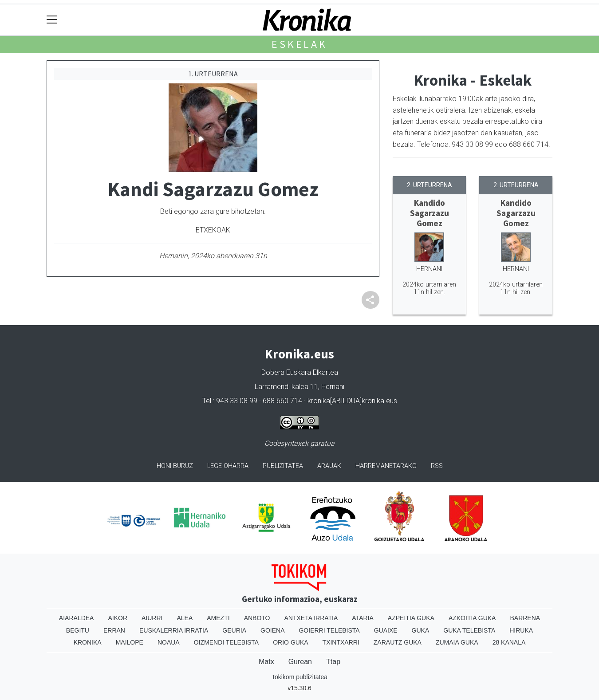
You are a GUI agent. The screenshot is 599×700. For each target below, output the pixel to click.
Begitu (78, 630)
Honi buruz (175, 466)
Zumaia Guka (457, 642)
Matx (266, 662)
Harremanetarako (386, 466)
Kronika (88, 642)
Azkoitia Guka (472, 618)
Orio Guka (290, 642)
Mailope (130, 642)
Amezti (218, 618)
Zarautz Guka (398, 642)
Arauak (329, 466)
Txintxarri (341, 642)
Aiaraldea (77, 618)
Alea (185, 618)
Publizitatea (283, 466)
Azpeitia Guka (411, 618)
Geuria (234, 630)
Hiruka (521, 630)
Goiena (272, 630)
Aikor (118, 618)
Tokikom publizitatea (299, 677)
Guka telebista (469, 630)
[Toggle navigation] (52, 20)
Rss (437, 466)
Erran (114, 630)
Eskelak (299, 44)
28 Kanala (509, 642)
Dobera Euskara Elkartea (300, 372)
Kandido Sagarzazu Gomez (430, 213)
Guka (421, 630)
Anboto (257, 618)
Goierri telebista (329, 630)
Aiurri (152, 618)
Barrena (525, 618)
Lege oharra (228, 466)
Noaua (169, 642)
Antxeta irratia (311, 618)
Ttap (333, 662)
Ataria (363, 618)
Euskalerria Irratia (174, 630)
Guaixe (386, 630)
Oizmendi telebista (227, 642)
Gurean (300, 662)
